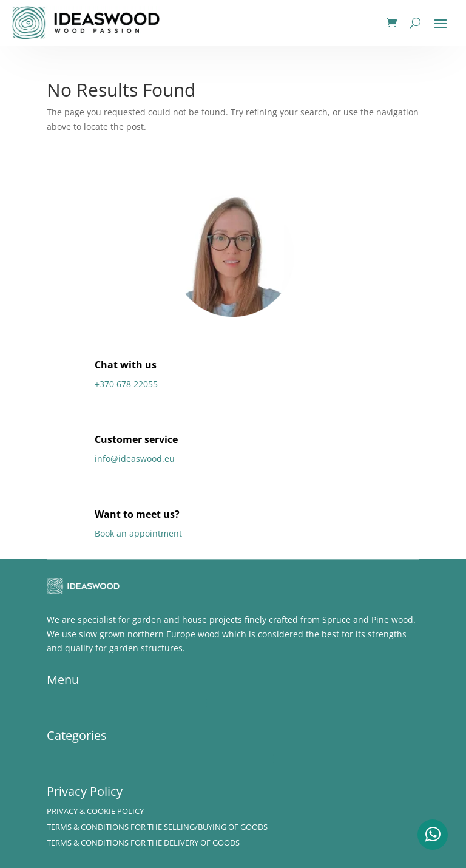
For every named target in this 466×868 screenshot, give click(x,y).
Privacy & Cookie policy (95, 811)
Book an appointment (138, 533)
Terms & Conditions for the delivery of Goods (143, 843)
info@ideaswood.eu (135, 459)
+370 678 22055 (126, 384)
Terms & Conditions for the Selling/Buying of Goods (157, 827)
